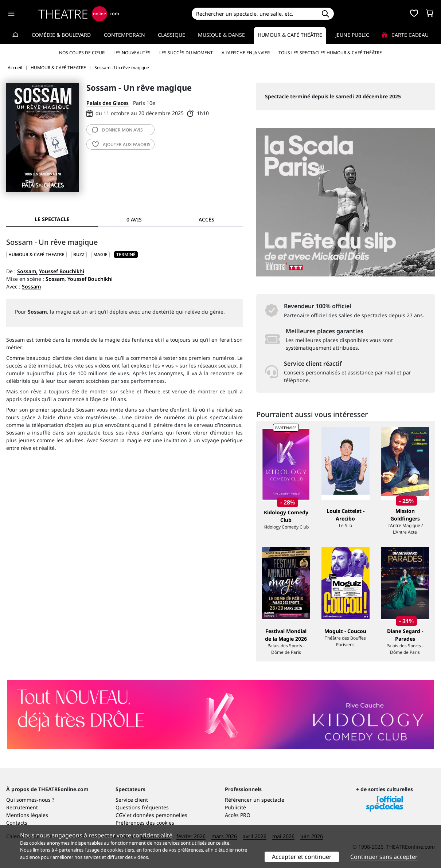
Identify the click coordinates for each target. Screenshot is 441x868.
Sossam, (27, 271)
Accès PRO (238, 815)
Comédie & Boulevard (61, 35)
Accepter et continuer (302, 857)
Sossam (31, 286)
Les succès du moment (186, 53)
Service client (132, 800)
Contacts (17, 823)
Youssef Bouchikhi (62, 271)
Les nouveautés (132, 53)
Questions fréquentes (142, 807)
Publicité (235, 807)
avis (118, 130)
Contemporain (124, 35)
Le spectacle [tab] (52, 219)
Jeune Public (352, 35)
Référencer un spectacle (255, 800)
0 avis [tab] (134, 219)
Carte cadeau (405, 35)
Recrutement (22, 807)
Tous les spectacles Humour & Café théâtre (330, 53)
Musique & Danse (221, 35)
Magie (100, 254)
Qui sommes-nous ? (30, 800)
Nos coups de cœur (82, 53)
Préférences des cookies (145, 823)
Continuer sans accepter (384, 857)
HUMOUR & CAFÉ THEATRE (36, 254)
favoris (121, 144)
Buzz (79, 254)
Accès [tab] (206, 219)
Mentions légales (27, 815)
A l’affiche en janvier (246, 53)
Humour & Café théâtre (290, 35)
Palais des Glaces (108, 103)
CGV (120, 815)
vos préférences (186, 850)
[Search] (254, 14)
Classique (171, 35)
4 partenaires (69, 850)
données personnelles (160, 815)
